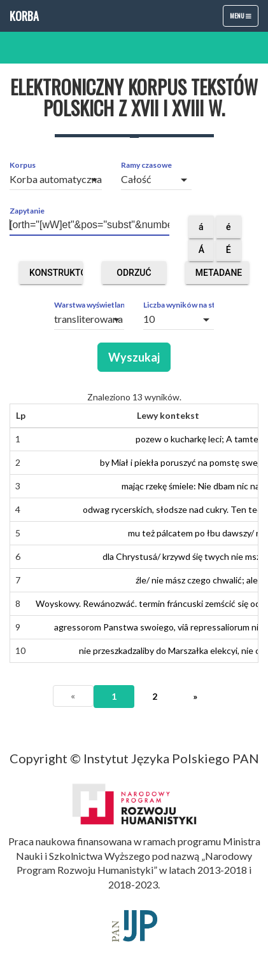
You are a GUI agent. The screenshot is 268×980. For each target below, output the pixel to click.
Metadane (219, 276)
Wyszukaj (134, 357)
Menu (244, 18)
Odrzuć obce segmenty (135, 276)
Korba (24, 16)
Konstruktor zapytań (56, 276)
